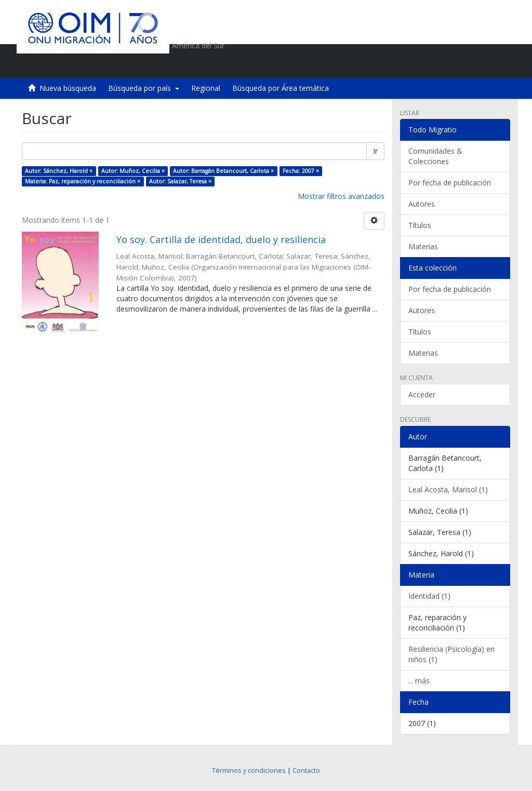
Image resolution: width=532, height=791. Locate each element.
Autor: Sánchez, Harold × (59, 171)
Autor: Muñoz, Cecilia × (133, 171)
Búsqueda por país (144, 88)
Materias (423, 246)
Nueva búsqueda (68, 88)
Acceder (422, 394)
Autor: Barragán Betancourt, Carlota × (223, 171)
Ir (375, 151)
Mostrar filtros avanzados (341, 196)
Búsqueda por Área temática (281, 88)
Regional (206, 88)
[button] (443, 65)
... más (419, 681)
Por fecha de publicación (450, 183)
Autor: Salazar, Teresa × (180, 181)
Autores (422, 204)
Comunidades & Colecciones (435, 156)
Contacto (306, 770)
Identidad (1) (429, 596)
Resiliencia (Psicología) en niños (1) (451, 654)
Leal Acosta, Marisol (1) (448, 490)
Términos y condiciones (249, 770)
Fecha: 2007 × (301, 171)
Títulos (420, 225)
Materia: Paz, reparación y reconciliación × (83, 181)
